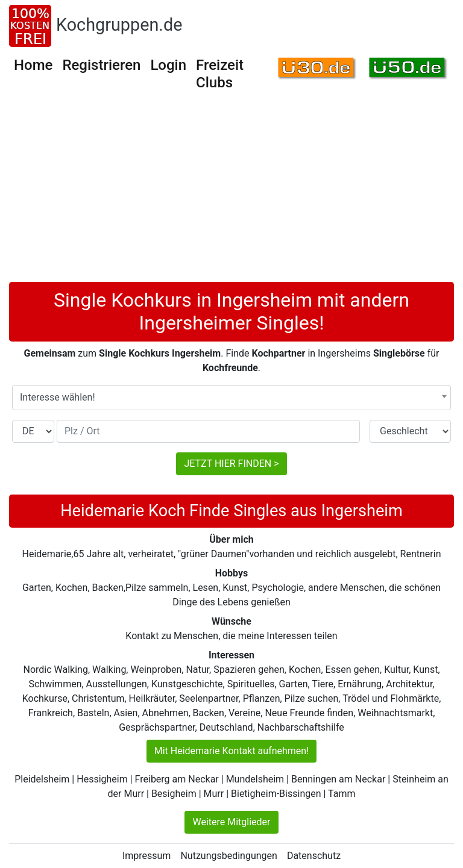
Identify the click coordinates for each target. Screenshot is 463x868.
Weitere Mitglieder (231, 822)
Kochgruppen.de (119, 25)
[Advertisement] (231, 192)
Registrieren (101, 65)
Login (168, 65)
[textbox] (231, 398)
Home (33, 65)
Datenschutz (314, 856)
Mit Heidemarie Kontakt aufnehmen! (232, 751)
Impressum (147, 856)
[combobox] (231, 398)
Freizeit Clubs (220, 74)
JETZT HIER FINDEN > (231, 464)
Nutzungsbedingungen (228, 856)
